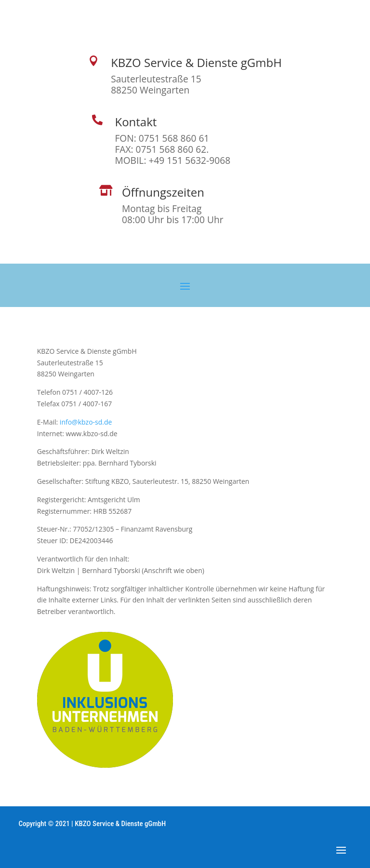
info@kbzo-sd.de (86, 422)
